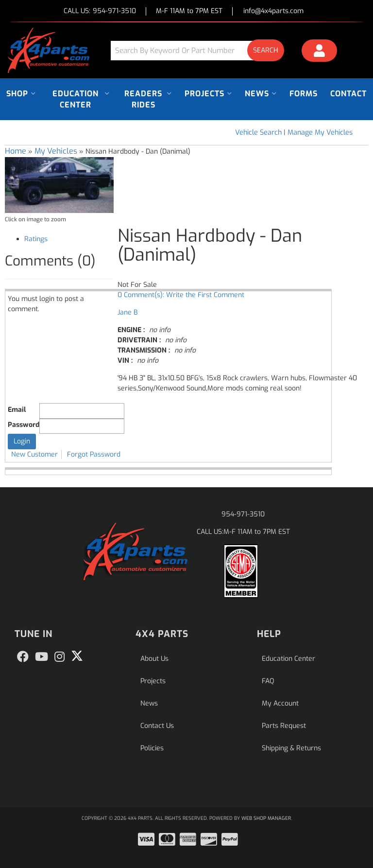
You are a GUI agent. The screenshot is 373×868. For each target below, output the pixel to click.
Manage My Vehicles (320, 133)
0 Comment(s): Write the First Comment (181, 295)
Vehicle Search (258, 133)
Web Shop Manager (266, 818)
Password (24, 425)
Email (17, 410)
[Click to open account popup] (319, 52)
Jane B (127, 312)
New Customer (34, 454)
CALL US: (100, 11)
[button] (201, 50)
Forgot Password (94, 454)
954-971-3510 (243, 514)
